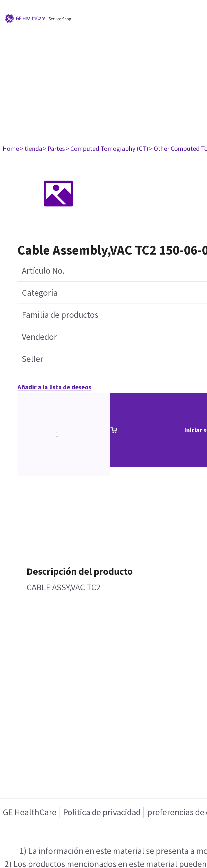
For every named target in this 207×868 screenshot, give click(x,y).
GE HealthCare (30, 812)
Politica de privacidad (102, 812)
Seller (33, 359)
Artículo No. (43, 271)
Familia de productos (60, 315)
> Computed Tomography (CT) (107, 149)
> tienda (31, 149)
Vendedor (39, 337)
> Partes (54, 149)
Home (11, 149)
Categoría (40, 293)
